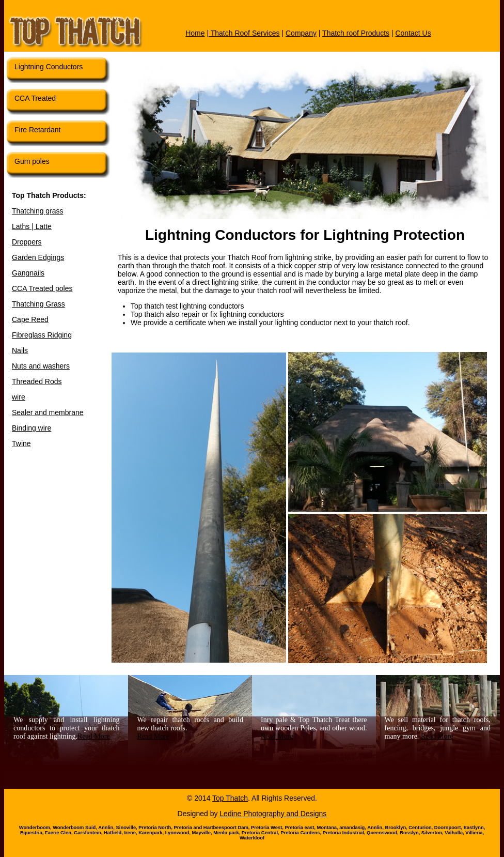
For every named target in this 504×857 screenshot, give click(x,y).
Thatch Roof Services (244, 33)
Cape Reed (30, 319)
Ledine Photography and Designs (273, 814)
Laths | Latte (32, 226)
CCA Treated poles (42, 288)
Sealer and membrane (48, 412)
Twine (21, 443)
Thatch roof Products (356, 33)
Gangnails (28, 273)
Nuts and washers (41, 366)
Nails (20, 350)
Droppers (27, 242)
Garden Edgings (38, 257)
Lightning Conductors (49, 67)
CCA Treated (35, 98)
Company (301, 33)
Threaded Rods (37, 381)
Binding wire (31, 428)
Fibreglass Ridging (42, 335)
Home (195, 33)
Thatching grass (38, 211)
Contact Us (413, 33)
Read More (94, 736)
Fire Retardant (37, 130)
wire (19, 397)
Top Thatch (230, 798)
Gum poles (32, 161)
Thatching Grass (38, 304)
